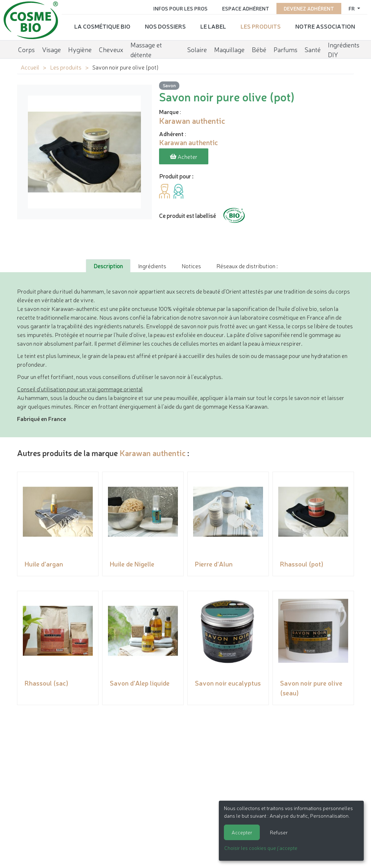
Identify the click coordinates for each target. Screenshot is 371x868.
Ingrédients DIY (344, 49)
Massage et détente (146, 49)
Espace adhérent (246, 8)
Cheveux (111, 49)
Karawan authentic (153, 452)
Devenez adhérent (309, 8)
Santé (313, 49)
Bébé (259, 49)
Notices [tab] (191, 265)
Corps (26, 49)
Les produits (261, 26)
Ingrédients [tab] (152, 265)
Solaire (197, 49)
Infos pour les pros (180, 8)
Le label (213, 26)
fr (352, 8)
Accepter (242, 832)
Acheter (184, 156)
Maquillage (229, 49)
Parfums (285, 49)
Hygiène (80, 49)
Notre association (325, 26)
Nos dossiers (165, 26)
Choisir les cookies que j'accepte (261, 848)
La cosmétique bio (102, 26)
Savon (169, 85)
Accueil (30, 67)
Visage (51, 49)
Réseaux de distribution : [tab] (247, 265)
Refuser (279, 832)
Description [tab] (108, 265)
